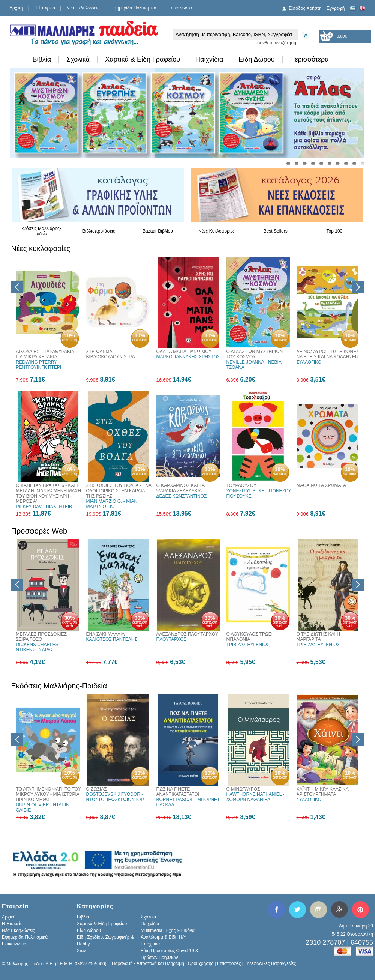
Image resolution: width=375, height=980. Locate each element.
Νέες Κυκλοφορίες (217, 231)
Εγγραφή (336, 8)
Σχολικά (78, 59)
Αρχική (16, 8)
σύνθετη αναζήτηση (277, 43)
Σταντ (82, 951)
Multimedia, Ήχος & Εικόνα (168, 930)
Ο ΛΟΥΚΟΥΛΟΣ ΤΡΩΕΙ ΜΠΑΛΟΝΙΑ (250, 637)
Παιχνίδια (209, 59)
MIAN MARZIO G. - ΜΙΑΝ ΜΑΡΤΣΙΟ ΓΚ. (112, 504)
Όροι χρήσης (201, 963)
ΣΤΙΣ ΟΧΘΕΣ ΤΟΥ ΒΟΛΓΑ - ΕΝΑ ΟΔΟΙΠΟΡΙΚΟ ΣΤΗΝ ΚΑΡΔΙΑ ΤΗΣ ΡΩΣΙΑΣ (119, 491)
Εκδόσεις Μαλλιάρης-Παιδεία (40, 231)
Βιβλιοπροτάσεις (99, 231)
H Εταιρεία (45, 8)
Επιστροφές (229, 963)
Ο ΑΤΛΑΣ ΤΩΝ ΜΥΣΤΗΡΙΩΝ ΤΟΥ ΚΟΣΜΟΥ (255, 354)
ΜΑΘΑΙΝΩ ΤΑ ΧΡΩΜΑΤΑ (322, 485)
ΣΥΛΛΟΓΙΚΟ (309, 362)
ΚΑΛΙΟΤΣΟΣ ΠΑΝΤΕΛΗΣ (112, 639)
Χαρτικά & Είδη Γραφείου (142, 59)
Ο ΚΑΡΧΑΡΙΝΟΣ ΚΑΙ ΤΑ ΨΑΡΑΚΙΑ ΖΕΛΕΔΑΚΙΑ (181, 488)
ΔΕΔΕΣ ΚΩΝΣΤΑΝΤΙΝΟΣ (182, 496)
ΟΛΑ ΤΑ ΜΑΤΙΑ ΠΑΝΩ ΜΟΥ (184, 352)
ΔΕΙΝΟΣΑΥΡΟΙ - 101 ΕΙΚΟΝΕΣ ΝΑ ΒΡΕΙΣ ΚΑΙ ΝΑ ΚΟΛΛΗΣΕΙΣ (328, 354)
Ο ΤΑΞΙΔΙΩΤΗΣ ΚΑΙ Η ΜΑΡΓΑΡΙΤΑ (318, 637)
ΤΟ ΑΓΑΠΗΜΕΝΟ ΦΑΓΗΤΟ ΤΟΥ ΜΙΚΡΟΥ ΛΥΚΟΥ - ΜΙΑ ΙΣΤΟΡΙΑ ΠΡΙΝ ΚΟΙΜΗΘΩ (49, 794)
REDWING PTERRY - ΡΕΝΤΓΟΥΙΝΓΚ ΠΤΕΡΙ (39, 365)
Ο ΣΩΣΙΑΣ (97, 789)
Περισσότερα (310, 59)
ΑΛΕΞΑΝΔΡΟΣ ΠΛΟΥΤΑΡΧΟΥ (187, 634)
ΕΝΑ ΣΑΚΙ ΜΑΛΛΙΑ (106, 634)
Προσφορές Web (39, 531)
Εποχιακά (150, 944)
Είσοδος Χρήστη (305, 8)
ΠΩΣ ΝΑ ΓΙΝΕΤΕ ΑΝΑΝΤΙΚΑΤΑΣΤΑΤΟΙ (178, 792)
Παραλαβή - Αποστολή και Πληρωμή (148, 963)
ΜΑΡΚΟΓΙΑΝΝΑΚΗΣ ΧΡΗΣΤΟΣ (188, 357)
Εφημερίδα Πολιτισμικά (133, 8)
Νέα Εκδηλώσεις (83, 8)
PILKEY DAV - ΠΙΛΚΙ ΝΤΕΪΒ (44, 507)
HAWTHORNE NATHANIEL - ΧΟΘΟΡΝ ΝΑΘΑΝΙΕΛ (256, 797)
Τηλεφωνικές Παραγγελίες (270, 963)
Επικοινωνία (180, 8)
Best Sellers (276, 231)
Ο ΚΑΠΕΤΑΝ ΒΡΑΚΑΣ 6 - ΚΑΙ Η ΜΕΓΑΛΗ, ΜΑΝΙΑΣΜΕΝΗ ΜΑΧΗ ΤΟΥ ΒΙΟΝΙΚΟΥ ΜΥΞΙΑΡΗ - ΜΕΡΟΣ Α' (49, 493)
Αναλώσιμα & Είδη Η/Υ (163, 937)
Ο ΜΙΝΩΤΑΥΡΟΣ (243, 789)
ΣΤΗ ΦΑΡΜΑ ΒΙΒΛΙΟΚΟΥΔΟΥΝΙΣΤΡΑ (111, 354)
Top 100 (335, 231)
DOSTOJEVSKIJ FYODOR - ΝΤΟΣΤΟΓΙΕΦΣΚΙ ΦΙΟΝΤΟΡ (115, 797)
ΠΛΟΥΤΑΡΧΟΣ (172, 639)
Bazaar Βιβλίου (158, 231)
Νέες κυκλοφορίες (41, 248)
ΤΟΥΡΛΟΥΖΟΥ (241, 485)
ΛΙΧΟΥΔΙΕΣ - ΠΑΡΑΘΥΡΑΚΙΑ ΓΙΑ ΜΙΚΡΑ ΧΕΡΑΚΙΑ (45, 354)
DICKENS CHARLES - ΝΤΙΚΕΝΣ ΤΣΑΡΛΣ (39, 647)
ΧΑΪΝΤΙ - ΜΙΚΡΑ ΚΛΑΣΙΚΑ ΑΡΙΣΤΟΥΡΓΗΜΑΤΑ (323, 792)
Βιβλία (42, 59)
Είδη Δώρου (256, 59)
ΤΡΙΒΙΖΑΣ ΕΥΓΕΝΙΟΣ (248, 645)
